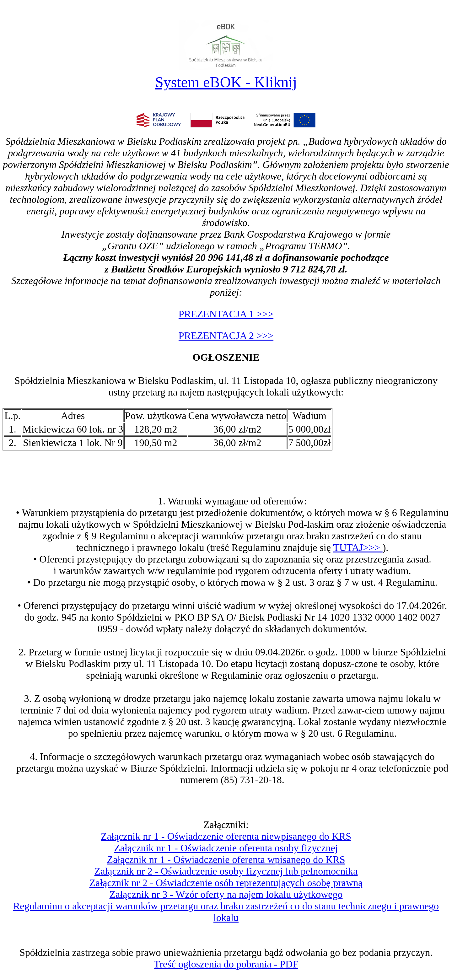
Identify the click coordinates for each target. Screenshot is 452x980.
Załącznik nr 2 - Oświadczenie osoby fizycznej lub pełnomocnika (226, 871)
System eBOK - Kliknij (226, 82)
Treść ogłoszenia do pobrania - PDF (226, 964)
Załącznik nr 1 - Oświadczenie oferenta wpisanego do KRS (226, 859)
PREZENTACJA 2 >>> (226, 336)
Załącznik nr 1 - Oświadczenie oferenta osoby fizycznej (226, 848)
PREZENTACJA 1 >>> (226, 314)
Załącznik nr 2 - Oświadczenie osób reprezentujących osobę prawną (226, 883)
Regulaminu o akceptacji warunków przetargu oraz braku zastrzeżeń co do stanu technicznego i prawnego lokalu (226, 912)
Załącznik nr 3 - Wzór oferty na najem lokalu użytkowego (226, 894)
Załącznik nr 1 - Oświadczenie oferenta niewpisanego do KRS (226, 836)
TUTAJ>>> (358, 547)
